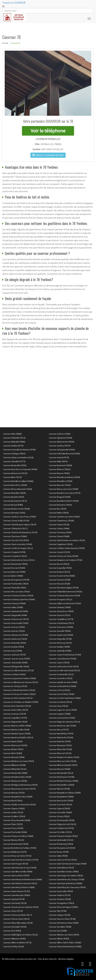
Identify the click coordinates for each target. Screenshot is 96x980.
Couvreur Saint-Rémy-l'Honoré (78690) (19, 887)
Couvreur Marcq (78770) (59, 730)
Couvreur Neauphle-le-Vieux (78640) (18, 797)
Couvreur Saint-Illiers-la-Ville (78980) (18, 872)
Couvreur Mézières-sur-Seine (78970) (18, 761)
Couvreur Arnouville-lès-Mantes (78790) (19, 450)
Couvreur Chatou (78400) (59, 528)
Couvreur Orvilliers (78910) (14, 816)
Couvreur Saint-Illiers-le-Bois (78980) (64, 872)
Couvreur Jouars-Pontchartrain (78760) (65, 655)
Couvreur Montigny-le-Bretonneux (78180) (20, 785)
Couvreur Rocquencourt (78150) (62, 848)
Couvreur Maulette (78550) (60, 741)
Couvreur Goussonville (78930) (16, 623)
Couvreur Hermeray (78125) (60, 643)
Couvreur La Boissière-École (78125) (64, 666)
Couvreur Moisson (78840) (60, 769)
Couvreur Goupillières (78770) (61, 619)
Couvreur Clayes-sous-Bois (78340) (17, 544)
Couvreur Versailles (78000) (60, 927)
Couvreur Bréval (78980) (13, 505)
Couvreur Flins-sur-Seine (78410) (16, 592)
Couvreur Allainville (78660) (14, 442)
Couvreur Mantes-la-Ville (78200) (16, 730)
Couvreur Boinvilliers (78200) (60, 481)
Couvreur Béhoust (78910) (60, 469)
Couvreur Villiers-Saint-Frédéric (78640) (65, 943)
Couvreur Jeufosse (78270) (14, 655)
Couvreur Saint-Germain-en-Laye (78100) (20, 868)
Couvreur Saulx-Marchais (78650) (16, 895)
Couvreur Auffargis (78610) (14, 454)
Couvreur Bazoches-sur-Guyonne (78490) (20, 469)
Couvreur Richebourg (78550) (61, 844)
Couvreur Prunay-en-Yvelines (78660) (18, 836)
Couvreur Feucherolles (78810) (16, 584)
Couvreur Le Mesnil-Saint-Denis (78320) (19, 690)
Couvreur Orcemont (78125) (60, 805)
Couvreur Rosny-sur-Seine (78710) (17, 856)
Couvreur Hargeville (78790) (60, 639)
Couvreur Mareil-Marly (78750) (61, 734)
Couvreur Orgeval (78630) (59, 808)
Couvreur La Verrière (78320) (60, 678)
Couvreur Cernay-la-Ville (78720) (16, 521)
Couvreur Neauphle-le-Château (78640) (65, 793)
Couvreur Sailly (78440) (58, 856)
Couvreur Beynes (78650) (59, 473)
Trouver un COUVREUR (14, 3)
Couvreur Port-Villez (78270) (60, 832)
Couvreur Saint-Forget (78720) (16, 864)
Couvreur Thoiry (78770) (13, 911)
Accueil (5, 43)
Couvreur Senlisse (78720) (60, 895)
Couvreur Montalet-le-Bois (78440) (17, 777)
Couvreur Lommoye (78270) (14, 714)
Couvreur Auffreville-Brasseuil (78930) (64, 454)
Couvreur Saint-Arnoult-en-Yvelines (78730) (21, 860)
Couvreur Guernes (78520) (14, 631)
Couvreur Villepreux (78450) (14, 939)
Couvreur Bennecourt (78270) (15, 473)
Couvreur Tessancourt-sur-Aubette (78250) (21, 907)
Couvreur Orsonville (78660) (60, 812)
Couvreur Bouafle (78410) (13, 497)
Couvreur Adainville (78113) (14, 438)
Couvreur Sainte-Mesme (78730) (16, 891)
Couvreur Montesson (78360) (15, 781)
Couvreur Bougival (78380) (60, 497)
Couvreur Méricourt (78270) (60, 753)
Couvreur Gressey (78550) (14, 627)
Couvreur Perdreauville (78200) (62, 820)
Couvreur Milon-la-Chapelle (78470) (63, 765)
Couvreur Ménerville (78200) (60, 749)
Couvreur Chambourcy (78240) (61, 521)
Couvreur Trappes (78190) (59, 915)
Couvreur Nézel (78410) (13, 801)
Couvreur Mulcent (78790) (59, 789)
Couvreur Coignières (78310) (61, 544)
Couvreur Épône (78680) (13, 576)
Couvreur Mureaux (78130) (14, 793)
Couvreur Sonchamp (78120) (15, 903)
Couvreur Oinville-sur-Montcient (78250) (19, 805)
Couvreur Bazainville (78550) (15, 465)
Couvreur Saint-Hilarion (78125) (61, 868)
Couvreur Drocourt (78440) (14, 568)
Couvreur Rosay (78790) (59, 852)
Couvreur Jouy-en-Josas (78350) (16, 659)
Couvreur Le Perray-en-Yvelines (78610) (19, 694)
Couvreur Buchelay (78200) (14, 513)
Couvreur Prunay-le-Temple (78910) (63, 836)
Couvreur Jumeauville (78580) (15, 663)
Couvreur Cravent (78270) (59, 552)
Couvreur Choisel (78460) (59, 536)
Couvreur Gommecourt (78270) (16, 619)
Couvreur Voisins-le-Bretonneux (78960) (65, 946)
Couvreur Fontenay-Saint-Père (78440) (19, 599)
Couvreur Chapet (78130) (59, 525)
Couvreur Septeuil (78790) (14, 899)
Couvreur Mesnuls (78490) (14, 757)
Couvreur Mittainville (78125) (15, 769)
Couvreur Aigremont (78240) (60, 438)
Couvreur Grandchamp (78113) (61, 623)
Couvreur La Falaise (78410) (14, 674)
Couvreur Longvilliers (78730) (15, 718)
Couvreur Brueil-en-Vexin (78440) (16, 509)
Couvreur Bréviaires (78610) (60, 505)
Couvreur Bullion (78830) (59, 513)
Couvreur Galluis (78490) (13, 607)
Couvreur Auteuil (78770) (59, 457)
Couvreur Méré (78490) (12, 753)
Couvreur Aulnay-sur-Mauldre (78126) (18, 457)
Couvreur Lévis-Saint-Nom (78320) (17, 706)
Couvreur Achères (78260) (60, 434)
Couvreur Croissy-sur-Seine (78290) (63, 556)
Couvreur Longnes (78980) (60, 714)
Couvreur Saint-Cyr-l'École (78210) (63, 860)
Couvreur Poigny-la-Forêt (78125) (62, 824)
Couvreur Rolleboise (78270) (15, 852)
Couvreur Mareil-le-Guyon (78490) (17, 734)
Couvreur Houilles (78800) (59, 647)
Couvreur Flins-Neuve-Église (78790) (64, 588)
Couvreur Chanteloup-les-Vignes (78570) (20, 525)
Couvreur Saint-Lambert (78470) (16, 875)
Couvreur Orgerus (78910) (14, 808)
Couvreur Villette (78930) (59, 939)
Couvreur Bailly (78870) (58, 461)
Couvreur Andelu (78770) (13, 446)
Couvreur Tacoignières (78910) (61, 903)
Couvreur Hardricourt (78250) (15, 639)
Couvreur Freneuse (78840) (14, 603)
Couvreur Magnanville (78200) (15, 722)
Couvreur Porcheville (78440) (15, 832)
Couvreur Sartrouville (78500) (61, 891)
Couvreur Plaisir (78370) (13, 824)
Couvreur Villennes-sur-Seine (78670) (64, 935)
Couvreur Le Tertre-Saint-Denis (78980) (65, 698)
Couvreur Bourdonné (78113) (15, 501)
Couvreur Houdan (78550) (13, 647)
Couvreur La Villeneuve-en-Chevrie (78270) (20, 682)
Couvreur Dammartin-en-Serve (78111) (19, 560)
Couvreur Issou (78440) (12, 651)
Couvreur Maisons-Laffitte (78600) (17, 726)
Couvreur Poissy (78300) (13, 828)
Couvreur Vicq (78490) (58, 931)
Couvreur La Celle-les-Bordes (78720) (18, 670)
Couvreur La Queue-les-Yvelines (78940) (19, 678)
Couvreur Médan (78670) (13, 749)
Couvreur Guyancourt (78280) (61, 635)
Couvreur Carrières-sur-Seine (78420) (64, 517)
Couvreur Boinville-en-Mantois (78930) (64, 477)
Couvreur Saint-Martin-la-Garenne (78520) (20, 883)
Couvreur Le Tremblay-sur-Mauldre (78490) (21, 702)
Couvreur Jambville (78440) (60, 651)
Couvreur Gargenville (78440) (15, 615)
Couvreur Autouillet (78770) (14, 461)
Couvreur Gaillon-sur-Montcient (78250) (65, 603)
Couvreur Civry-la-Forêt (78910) (16, 540)
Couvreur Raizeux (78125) (13, 840)
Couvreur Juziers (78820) (59, 663)
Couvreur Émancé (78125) (59, 572)
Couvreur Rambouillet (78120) (61, 840)
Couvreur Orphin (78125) (13, 812)
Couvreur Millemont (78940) (14, 765)
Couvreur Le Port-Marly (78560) (61, 694)
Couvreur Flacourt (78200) (59, 584)
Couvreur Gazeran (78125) (60, 615)
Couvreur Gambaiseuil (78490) (15, 611)
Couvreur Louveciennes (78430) (62, 718)
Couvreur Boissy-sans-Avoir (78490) (63, 489)
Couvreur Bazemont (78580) (60, 465)
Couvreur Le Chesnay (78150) (15, 686)
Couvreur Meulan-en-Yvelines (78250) (64, 757)
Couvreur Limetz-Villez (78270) (15, 710)
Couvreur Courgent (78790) (14, 552)
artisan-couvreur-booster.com (23, 959)
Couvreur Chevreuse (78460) (15, 536)
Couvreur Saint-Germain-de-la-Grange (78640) (68, 864)
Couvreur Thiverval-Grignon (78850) (63, 907)
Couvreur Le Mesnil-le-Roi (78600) (62, 686)
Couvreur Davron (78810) (59, 564)
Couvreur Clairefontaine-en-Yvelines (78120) (67, 540)
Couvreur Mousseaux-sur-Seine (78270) (19, 789)
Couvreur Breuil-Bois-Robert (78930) (64, 501)
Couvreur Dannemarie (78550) (15, 564)
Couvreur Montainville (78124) (61, 773)
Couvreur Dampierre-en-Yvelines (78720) (65, 560)
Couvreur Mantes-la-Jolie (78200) (62, 726)
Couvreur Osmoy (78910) (59, 816)
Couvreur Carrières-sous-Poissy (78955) (20, 517)
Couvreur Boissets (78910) (60, 485)
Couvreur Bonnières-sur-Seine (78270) (65, 493)
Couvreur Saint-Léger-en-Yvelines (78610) (66, 875)
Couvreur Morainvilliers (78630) (61, 785)
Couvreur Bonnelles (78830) (14, 493)
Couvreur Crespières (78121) (15, 556)
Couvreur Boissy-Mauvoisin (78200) (17, 489)
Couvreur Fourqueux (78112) (60, 599)
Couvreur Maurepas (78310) (60, 745)
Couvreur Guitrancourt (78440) (16, 635)
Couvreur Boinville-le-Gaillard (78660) (18, 481)
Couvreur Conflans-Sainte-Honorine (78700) (67, 548)
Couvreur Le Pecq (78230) (59, 690)
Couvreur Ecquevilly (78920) (60, 568)
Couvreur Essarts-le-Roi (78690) (62, 576)
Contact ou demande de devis (48, 155)
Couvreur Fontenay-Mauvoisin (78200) (64, 595)
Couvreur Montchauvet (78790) (61, 777)
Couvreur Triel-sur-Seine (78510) (16, 919)
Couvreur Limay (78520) (58, 706)
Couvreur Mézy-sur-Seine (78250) (63, 761)
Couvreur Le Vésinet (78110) (60, 702)
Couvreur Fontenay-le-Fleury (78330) (18, 595)
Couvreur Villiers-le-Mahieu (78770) (17, 943)
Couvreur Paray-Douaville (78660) (17, 820)
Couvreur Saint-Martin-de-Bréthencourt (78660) (22, 879)
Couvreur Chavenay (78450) (60, 532)
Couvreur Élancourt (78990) (14, 572)
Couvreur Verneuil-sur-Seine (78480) (64, 923)
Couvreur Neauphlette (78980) (61, 797)
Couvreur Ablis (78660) (12, 434)
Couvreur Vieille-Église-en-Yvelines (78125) (20, 935)
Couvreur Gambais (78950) (60, 607)
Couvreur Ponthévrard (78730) (61, 828)
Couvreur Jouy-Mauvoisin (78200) (62, 659)
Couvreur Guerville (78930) (60, 631)
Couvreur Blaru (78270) (12, 477)
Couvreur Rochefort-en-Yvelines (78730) (20, 848)
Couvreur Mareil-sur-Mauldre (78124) (18, 737)
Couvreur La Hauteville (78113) (61, 674)
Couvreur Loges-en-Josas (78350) (63, 710)
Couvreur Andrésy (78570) (60, 446)
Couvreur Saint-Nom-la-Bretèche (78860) (65, 883)
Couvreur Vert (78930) (12, 931)
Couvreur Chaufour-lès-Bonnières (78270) (20, 532)
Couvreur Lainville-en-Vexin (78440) (63, 682)
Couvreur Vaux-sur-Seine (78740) (62, 919)
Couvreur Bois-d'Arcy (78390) (15, 485)
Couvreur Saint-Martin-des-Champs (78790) (66, 879)
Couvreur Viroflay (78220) (13, 946)
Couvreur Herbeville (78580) (15, 643)
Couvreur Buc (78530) (58, 509)
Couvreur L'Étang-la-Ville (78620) (16, 666)
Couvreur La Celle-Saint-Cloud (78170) (64, 670)
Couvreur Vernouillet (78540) (15, 927)
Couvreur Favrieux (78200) (60, 580)
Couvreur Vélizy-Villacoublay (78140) (18, 923)
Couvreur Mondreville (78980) (15, 773)
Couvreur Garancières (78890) (61, 611)
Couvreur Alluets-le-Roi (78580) (61, 442)
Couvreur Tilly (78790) (58, 911)
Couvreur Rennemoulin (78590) (16, 844)
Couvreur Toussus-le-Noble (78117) (17, 915)
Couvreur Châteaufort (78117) (15, 528)
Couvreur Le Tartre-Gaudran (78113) (18, 698)
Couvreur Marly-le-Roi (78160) (61, 737)
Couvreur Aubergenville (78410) (62, 450)
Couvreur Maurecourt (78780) (15, 745)
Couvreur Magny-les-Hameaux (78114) (64, 722)
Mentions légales (66, 959)
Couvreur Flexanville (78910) (15, 588)
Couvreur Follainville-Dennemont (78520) (65, 592)
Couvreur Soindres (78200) (60, 899)
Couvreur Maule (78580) (13, 741)
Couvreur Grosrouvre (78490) (61, 627)
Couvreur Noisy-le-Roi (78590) (61, 801)
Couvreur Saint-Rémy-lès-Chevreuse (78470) (67, 887)
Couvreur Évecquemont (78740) (16, 580)
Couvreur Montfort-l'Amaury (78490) (63, 781)
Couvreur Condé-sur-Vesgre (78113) (18, 548)
